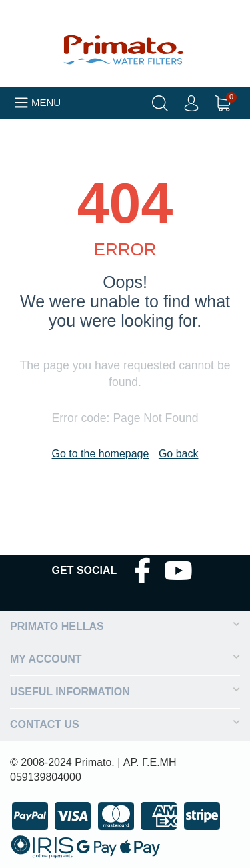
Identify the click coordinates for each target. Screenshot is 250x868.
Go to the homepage (101, 454)
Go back (179, 454)
